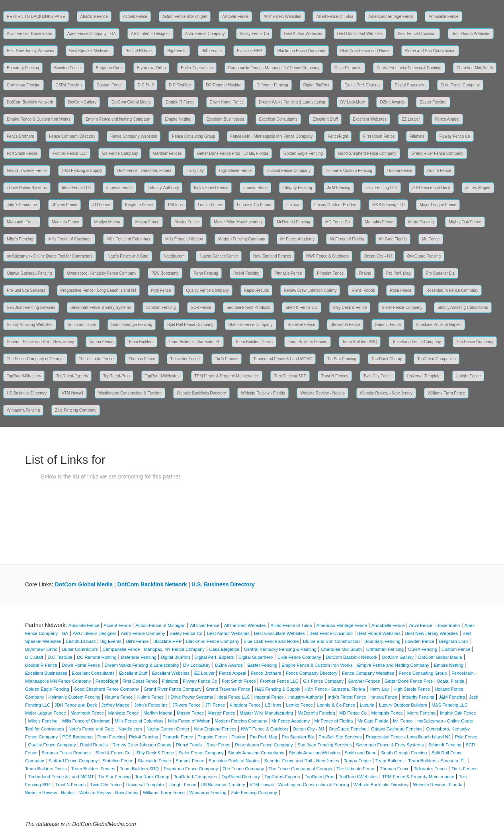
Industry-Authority (163, 188)
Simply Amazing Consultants (463, 308)
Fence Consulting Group (193, 136)
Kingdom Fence (139, 205)
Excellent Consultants (278, 119)
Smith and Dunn (82, 325)
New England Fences (272, 256)
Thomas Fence (142, 359)
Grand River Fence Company (437, 153)
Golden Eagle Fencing (303, 153)
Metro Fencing (421, 222)
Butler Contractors (197, 68)
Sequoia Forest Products (248, 308)
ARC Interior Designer (150, 34)
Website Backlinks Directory (201, 393)
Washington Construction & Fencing (130, 393)
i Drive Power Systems (27, 188)
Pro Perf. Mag (399, 273)
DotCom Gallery (82, 102)
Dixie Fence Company (460, 85)
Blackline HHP (250, 51)
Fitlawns (417, 136)
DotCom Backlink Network (30, 102)
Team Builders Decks (254, 342)
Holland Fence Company (289, 171)
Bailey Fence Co (254, 34)
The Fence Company (475, 342)
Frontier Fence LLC (70, 153)
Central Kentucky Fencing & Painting (409, 68)
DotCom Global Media (131, 102)
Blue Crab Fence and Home (365, 51)
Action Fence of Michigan (185, 17)
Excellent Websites (370, 119)
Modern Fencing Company (242, 239)
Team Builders (141, 342)
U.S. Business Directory (223, 584)
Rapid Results (256, 290)
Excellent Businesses (225, 119)
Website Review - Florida (263, 393)
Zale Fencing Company (75, 410)
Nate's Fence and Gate (128, 256)
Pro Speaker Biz (440, 273)
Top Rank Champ (387, 359)
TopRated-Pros (116, 376)
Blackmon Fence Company (301, 51)
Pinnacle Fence (288, 273)
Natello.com (174, 256)
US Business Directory (27, 393)
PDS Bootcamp (165, 273)
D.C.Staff (146, 85)
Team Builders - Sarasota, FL (195, 342)
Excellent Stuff (325, 119)
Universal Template (424, 376)
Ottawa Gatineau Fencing (29, 273)
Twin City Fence (378, 376)
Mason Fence (147, 222)
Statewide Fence (345, 325)
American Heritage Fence (391, 17)
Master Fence (187, 222)
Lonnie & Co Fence (254, 205)
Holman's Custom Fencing (349, 171)
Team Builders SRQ (360, 342)
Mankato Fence (65, 222)
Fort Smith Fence (22, 153)
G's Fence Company (120, 153)
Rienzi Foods (363, 290)
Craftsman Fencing (23, 85)
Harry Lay (195, 171)
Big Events (177, 51)
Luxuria (293, 205)
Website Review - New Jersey (386, 393)
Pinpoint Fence (330, 273)
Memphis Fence (379, 222)
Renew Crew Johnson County (310, 290)
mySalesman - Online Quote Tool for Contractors (50, 256)
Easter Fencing (433, 102)
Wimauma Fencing (23, 410)
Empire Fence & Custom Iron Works (39, 119)
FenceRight (338, 136)
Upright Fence (468, 376)
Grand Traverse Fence (27, 171)
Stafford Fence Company (251, 325)
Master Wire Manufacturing (238, 222)
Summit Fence (388, 325)
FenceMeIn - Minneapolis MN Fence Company (272, 136)
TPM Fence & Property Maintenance (227, 376)
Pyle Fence (161, 290)
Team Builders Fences (308, 342)
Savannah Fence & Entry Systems (101, 308)
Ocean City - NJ (378, 256)
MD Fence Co (338, 222)
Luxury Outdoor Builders (336, 205)
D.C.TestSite (180, 85)
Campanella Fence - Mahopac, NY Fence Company (274, 68)
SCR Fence (201, 308)
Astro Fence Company (205, 34)
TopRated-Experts (72, 376)
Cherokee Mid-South (475, 68)
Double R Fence (180, 102)
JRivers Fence (64, 205)
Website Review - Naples (322, 393)
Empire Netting (178, 119)
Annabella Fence (443, 17)
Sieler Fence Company (402, 308)
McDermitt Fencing (293, 222)
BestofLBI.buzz (139, 51)
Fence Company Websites (134, 136)
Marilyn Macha (107, 222)
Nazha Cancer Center (219, 256)
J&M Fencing (339, 188)
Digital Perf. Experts (362, 85)
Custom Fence (110, 85)
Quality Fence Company (208, 290)
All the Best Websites (282, 17)
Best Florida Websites (471, 34)
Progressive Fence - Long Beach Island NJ (98, 290)
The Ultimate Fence (96, 359)
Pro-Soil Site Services (26, 290)
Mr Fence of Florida (347, 239)
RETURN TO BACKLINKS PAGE (36, 17)
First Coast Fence (379, 136)
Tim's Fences (227, 359)
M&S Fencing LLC (388, 205)
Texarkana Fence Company (416, 342)
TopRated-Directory (24, 376)
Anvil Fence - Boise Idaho (29, 34)
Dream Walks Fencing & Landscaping (292, 102)
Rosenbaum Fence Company (452, 290)
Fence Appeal (447, 119)
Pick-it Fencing (246, 273)
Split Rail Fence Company (190, 325)
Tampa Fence (101, 342)
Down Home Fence (227, 102)
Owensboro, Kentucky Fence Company (102, 273)
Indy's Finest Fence (211, 188)
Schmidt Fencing (161, 308)
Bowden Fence (67, 68)
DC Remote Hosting (224, 85)
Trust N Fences (335, 376)
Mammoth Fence (22, 222)
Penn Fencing (206, 273)
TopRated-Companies (437, 359)
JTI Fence (101, 205)
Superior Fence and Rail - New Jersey (40, 342)
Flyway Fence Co (455, 136)
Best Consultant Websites (360, 34)
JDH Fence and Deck (431, 188)
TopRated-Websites (162, 376)
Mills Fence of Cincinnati (70, 239)
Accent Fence (135, 17)
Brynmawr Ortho (151, 68)
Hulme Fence (439, 171)
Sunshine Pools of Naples (439, 325)
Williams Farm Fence (446, 393)
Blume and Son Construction (430, 51)
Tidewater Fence (185, 359)
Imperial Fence (119, 188)
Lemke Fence (210, 205)
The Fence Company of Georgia (35, 359)
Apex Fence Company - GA (92, 34)
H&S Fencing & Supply (82, 171)
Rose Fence (400, 290)
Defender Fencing (272, 85)
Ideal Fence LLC (76, 188)
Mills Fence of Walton (184, 239)
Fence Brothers (20, 136)
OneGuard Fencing (424, 256)
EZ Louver (411, 119)
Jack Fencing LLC (381, 188)
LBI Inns (175, 205)
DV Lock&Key (353, 102)
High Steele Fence (235, 171)
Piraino (365, 273)
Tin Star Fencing (342, 359)
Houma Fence (400, 171)
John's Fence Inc (22, 205)
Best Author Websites (303, 34)
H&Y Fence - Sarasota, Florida (145, 171)
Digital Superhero (410, 85)
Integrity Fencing (297, 188)
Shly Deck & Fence (350, 308)
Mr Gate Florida (393, 239)
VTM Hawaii (72, 393)
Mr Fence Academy (297, 239)
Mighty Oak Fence (465, 222)
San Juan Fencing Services (31, 308)
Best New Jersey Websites (30, 51)
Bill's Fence (212, 51)
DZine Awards (392, 102)
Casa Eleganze (348, 68)
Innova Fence (255, 188)
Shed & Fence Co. (302, 308)
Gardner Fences (167, 153)
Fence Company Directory (72, 136)
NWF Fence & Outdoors (327, 256)
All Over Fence (235, 17)
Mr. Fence (431, 239)
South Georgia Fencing (132, 325)
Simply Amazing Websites (30, 325)
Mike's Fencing (20, 239)
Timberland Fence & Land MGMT (283, 359)
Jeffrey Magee (478, 188)
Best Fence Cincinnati (417, 34)
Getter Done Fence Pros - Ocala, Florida (233, 153)
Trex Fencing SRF (290, 376)
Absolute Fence (94, 17)
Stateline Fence (301, 325)
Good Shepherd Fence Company (367, 153)
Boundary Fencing (23, 68)
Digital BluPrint (316, 85)
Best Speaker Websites (90, 51)
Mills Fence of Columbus (128, 239)
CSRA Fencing (68, 85)
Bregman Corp (109, 68)
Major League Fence (438, 205)
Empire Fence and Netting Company (118, 119)
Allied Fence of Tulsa (335, 17)
